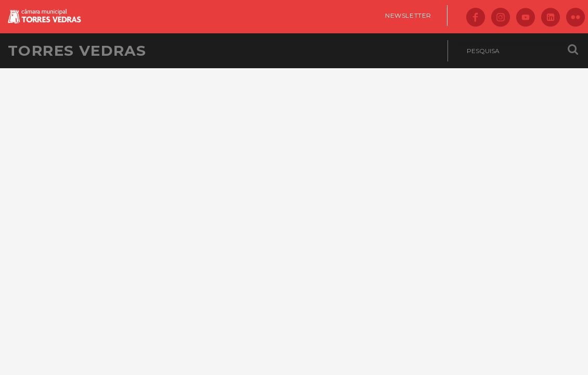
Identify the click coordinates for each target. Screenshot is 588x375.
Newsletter (408, 15)
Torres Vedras (77, 51)
